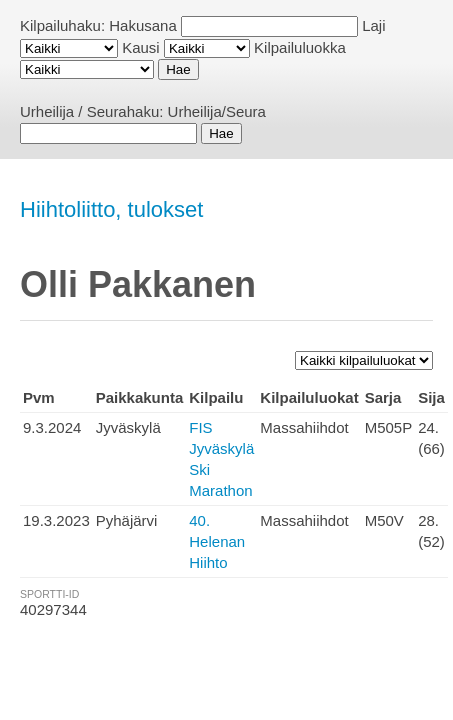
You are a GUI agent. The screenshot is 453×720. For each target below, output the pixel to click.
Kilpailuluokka (300, 47)
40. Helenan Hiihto (217, 541)
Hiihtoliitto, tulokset (111, 209)
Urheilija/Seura (217, 111)
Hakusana (143, 25)
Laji (373, 25)
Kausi (141, 47)
